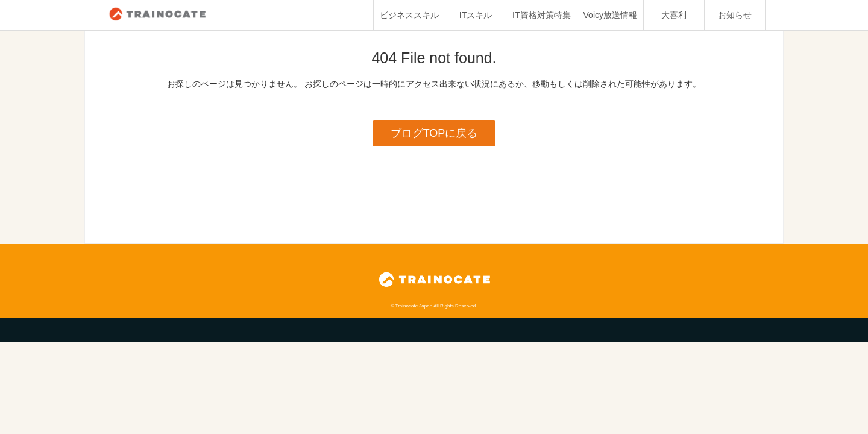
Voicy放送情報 (610, 15)
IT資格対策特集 (541, 15)
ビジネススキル (409, 15)
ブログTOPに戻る (434, 133)
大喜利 (674, 15)
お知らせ (735, 15)
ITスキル (476, 15)
